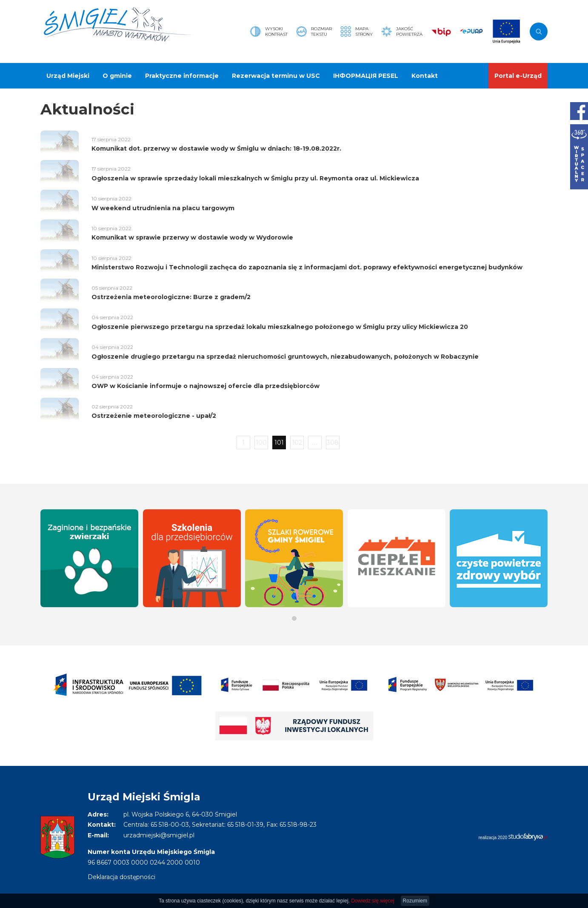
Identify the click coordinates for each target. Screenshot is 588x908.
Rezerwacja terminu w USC (276, 76)
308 (333, 443)
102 (297, 443)
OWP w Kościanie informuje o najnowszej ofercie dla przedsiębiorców (206, 386)
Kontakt (425, 76)
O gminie (117, 76)
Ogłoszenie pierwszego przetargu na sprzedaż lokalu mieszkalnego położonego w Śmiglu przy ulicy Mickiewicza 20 (280, 327)
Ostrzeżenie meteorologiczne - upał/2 (154, 416)
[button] (294, 618)
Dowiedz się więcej (372, 901)
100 (261, 443)
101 (279, 443)
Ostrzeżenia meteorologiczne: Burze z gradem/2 (171, 297)
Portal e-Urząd (518, 76)
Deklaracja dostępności (121, 877)
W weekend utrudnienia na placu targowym (163, 208)
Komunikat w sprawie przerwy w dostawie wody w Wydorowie (192, 237)
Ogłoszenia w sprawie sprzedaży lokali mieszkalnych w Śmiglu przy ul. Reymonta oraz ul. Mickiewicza (255, 178)
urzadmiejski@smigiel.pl (159, 835)
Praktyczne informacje (182, 76)
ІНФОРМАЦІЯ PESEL (366, 76)
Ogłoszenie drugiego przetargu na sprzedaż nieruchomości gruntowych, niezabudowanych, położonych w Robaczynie (285, 357)
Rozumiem (415, 901)
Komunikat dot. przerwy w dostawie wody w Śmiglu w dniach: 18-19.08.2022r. (216, 148)
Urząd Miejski (68, 76)
